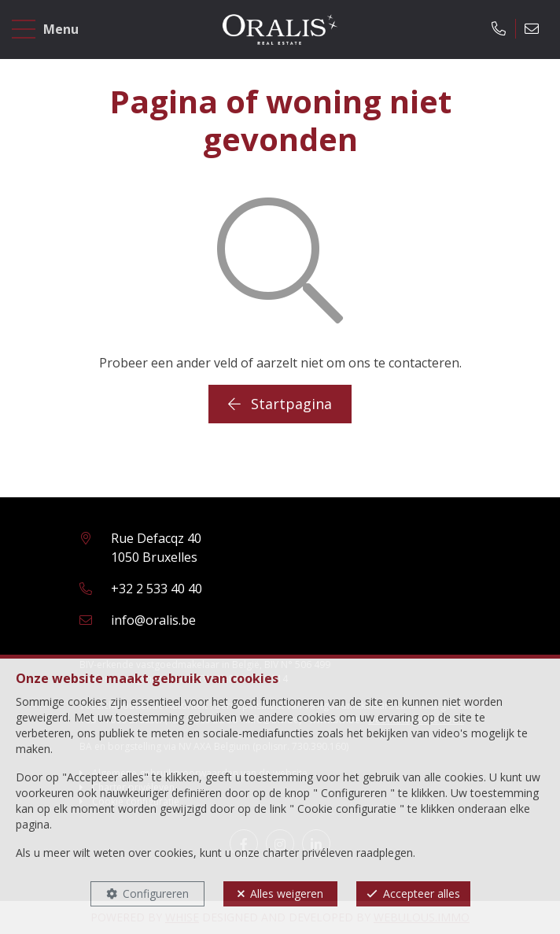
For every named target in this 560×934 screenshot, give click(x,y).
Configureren (156, 893)
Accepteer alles (422, 893)
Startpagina (280, 404)
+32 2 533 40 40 (157, 589)
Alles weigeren (287, 893)
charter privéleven (308, 853)
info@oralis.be (153, 620)
